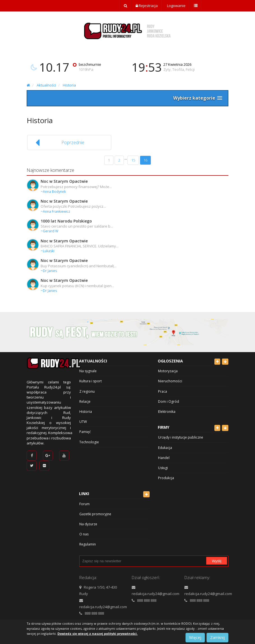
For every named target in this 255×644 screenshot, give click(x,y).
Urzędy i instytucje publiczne (181, 437)
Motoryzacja (168, 371)
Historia (69, 85)
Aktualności (46, 85)
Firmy (164, 427)
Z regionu (87, 391)
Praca (163, 391)
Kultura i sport (91, 381)
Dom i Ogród (169, 401)
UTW (83, 422)
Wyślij (217, 561)
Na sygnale (88, 371)
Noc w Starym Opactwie (64, 181)
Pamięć (85, 432)
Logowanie (176, 6)
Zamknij (217, 637)
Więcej (195, 637)
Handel (164, 458)
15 (133, 160)
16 (145, 160)
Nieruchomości (170, 381)
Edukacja (165, 448)
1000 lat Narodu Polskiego (66, 221)
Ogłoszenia (170, 361)
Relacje (85, 401)
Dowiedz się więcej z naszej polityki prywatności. (98, 634)
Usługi (163, 468)
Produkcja (166, 478)
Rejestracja (147, 6)
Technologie (89, 442)
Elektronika (167, 412)
